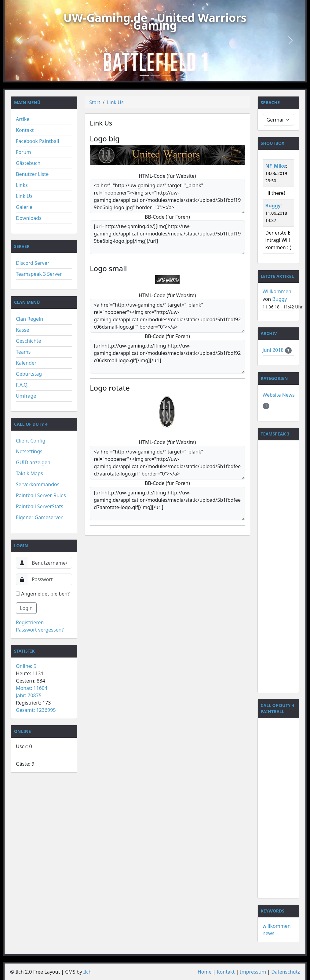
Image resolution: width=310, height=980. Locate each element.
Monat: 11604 (32, 688)
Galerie (24, 207)
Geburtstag (29, 374)
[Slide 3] (166, 76)
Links (22, 185)
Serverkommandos (38, 484)
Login (26, 608)
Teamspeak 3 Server (39, 274)
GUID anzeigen (33, 462)
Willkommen (277, 291)
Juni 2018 (274, 350)
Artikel (23, 119)
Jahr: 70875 (29, 695)
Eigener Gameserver (39, 517)
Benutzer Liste (32, 174)
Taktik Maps (29, 473)
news (269, 933)
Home (205, 972)
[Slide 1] (144, 76)
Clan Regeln (29, 319)
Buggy (273, 206)
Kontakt (25, 130)
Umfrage (26, 396)
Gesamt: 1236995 (36, 710)
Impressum (253, 972)
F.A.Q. (22, 385)
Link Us (24, 196)
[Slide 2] (155, 76)
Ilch (88, 972)
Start (95, 102)
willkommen (277, 926)
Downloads (29, 218)
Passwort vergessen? (40, 630)
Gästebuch (28, 163)
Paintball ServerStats (40, 506)
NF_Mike (276, 166)
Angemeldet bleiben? (43, 594)
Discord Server (33, 263)
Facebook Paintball (37, 141)
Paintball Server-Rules (41, 495)
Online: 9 (26, 666)
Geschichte (28, 341)
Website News (279, 395)
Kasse (22, 330)
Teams (23, 352)
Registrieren (30, 622)
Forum (23, 152)
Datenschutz (286, 972)
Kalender (26, 363)
